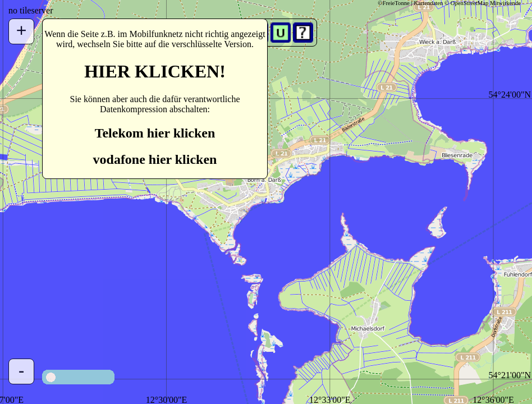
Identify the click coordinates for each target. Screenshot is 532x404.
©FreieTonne (393, 3)
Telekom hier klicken (155, 133)
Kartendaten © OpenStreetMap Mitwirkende (467, 3)
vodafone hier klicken (155, 159)
